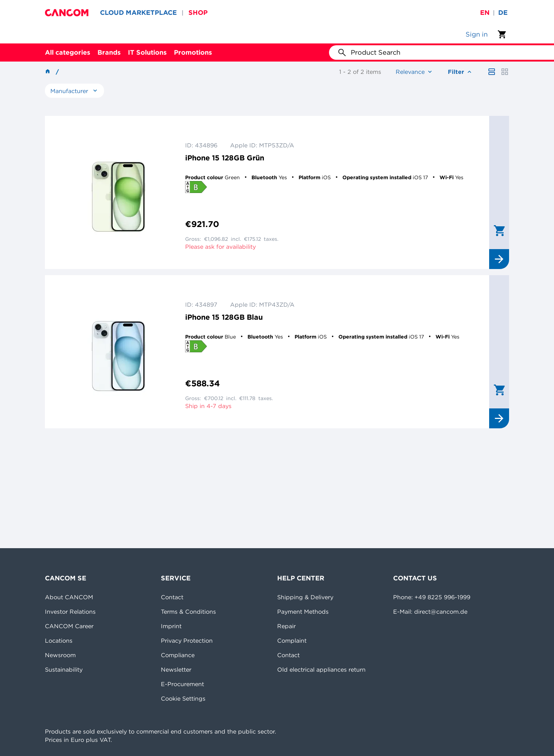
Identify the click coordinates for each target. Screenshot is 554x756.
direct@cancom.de (441, 612)
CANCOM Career (69, 626)
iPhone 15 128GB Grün (225, 158)
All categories (68, 52)
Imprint (171, 626)
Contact (172, 597)
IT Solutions (147, 52)
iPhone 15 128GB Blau (224, 317)
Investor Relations (70, 612)
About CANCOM (69, 597)
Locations (59, 640)
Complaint (292, 640)
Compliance (178, 655)
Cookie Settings (183, 698)
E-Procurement (182, 684)
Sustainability (64, 669)
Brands (109, 52)
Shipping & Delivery (305, 597)
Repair (286, 626)
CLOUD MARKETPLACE (138, 12)
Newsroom (60, 655)
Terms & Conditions (188, 612)
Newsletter (176, 669)
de (503, 12)
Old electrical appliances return (321, 669)
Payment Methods (303, 612)
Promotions (193, 52)
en (485, 12)
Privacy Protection (187, 640)
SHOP (198, 12)
